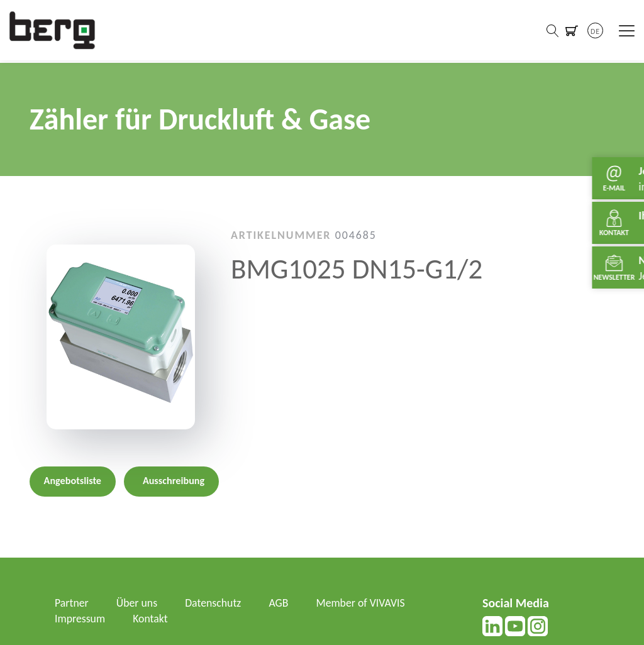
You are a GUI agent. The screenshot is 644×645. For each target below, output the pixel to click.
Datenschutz (214, 603)
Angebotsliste (73, 481)
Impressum (80, 619)
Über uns (138, 603)
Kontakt (151, 619)
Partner (72, 603)
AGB (281, 603)
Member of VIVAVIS (363, 603)
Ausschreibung (174, 481)
